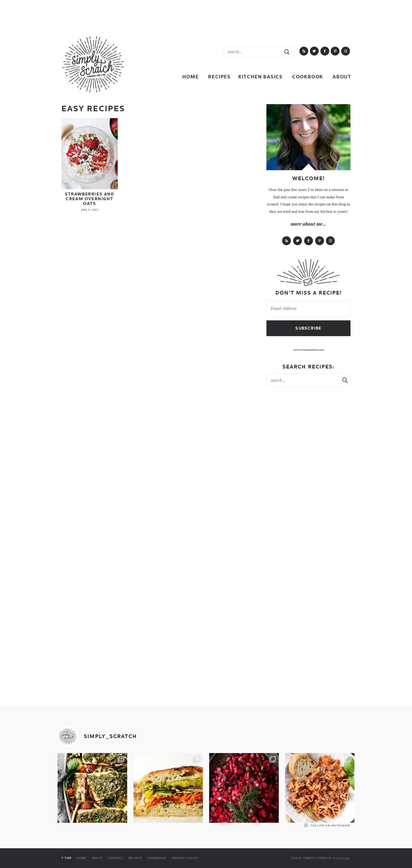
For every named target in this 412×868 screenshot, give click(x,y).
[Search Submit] (287, 52)
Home (190, 77)
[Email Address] (308, 309)
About (342, 77)
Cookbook (308, 77)
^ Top (66, 858)
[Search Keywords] (253, 52)
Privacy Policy (185, 858)
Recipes (219, 77)
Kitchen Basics (261, 77)
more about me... (308, 224)
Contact (116, 858)
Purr (347, 858)
